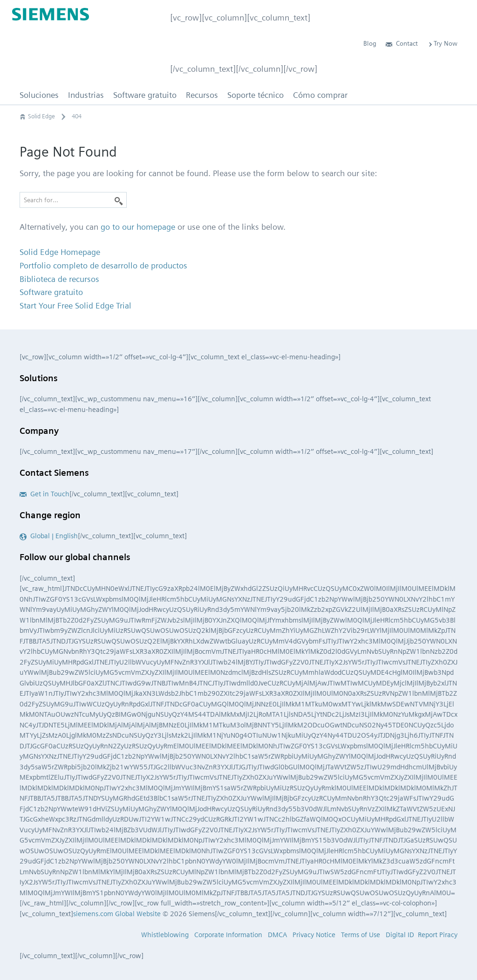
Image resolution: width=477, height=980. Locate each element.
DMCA (277, 935)
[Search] (119, 200)
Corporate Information (228, 935)
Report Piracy (438, 935)
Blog (370, 43)
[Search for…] (73, 200)
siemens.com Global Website (117, 914)
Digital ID (400, 935)
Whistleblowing (165, 935)
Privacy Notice (314, 935)
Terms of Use (361, 935)
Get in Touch (44, 494)
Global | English (49, 536)
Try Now (442, 43)
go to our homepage (138, 227)
